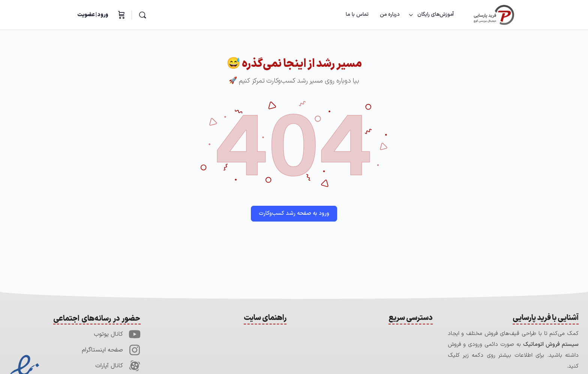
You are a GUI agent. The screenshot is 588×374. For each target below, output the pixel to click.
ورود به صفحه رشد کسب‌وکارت (294, 213)
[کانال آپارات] (135, 366)
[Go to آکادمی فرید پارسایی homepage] (494, 15)
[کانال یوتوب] (135, 334)
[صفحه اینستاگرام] (135, 350)
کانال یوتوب (108, 334)
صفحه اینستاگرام (102, 350)
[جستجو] (142, 15)
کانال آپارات (109, 366)
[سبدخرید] (121, 15)
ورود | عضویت (93, 15)
